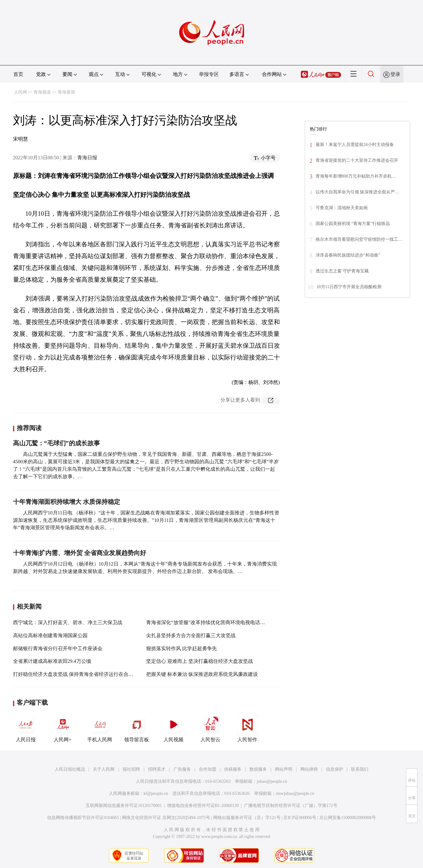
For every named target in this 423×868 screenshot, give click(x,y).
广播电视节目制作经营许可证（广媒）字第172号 (291, 806)
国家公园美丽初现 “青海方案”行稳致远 (353, 224)
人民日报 (26, 728)
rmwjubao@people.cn (295, 793)
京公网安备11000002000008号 (347, 818)
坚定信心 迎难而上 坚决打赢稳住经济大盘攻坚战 (200, 661)
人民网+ (63, 728)
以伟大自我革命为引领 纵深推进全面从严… (358, 192)
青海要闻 (66, 92)
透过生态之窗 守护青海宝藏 (342, 271)
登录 (395, 74)
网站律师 (309, 769)
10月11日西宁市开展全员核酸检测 (349, 287)
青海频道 (42, 92)
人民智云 (210, 728)
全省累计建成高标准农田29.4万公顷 (52, 661)
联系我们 (360, 769)
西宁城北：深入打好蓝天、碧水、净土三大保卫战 (68, 622)
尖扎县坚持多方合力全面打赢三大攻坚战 (191, 635)
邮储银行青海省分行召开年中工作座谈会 (58, 648)
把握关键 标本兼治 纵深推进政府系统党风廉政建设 (202, 674)
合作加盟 (208, 769)
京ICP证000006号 (300, 818)
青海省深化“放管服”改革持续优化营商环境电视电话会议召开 (213, 622)
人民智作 (247, 728)
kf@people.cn (156, 793)
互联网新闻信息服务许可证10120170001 (124, 806)
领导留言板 (137, 728)
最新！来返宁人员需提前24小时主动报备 (355, 145)
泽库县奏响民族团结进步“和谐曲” (348, 255)
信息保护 (335, 769)
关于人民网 (104, 769)
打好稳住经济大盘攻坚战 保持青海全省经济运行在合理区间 (78, 674)
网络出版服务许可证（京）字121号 (247, 818)
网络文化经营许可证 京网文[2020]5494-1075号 (166, 818)
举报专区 (209, 74)
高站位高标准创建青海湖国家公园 (50, 635)
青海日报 (87, 158)
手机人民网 (100, 728)
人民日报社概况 (70, 769)
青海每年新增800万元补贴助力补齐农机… (356, 176)
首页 (18, 74)
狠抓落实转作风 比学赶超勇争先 (182, 648)
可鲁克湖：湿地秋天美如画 (342, 208)
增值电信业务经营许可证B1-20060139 (203, 806)
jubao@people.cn (272, 781)
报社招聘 (131, 769)
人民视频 (173, 728)
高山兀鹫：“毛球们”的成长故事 (56, 443)
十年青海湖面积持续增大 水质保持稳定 (67, 502)
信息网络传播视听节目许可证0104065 (83, 818)
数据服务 (258, 769)
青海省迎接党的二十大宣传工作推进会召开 (357, 160)
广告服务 (182, 769)
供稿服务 (233, 769)
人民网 (20, 92)
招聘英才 (157, 769)
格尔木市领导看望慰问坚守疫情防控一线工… (359, 239)
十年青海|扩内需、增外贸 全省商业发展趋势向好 (80, 553)
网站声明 (284, 769)
